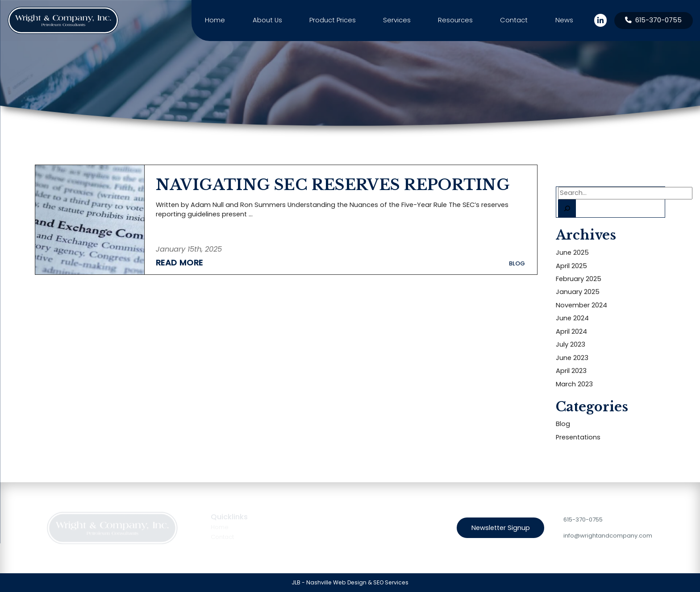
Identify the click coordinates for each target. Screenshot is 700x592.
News (564, 20)
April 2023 (571, 371)
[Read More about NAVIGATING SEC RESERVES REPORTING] (189, 262)
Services (397, 20)
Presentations (578, 437)
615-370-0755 (583, 520)
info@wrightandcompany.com (608, 536)
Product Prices (333, 20)
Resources (455, 20)
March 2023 (574, 384)
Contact (514, 20)
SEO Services (391, 582)
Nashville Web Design (336, 582)
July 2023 (571, 344)
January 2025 (578, 292)
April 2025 (571, 266)
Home (215, 20)
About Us (267, 20)
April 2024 (571, 331)
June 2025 (572, 253)
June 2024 (572, 318)
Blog (563, 424)
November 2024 (581, 305)
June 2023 (572, 358)
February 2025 (579, 279)
